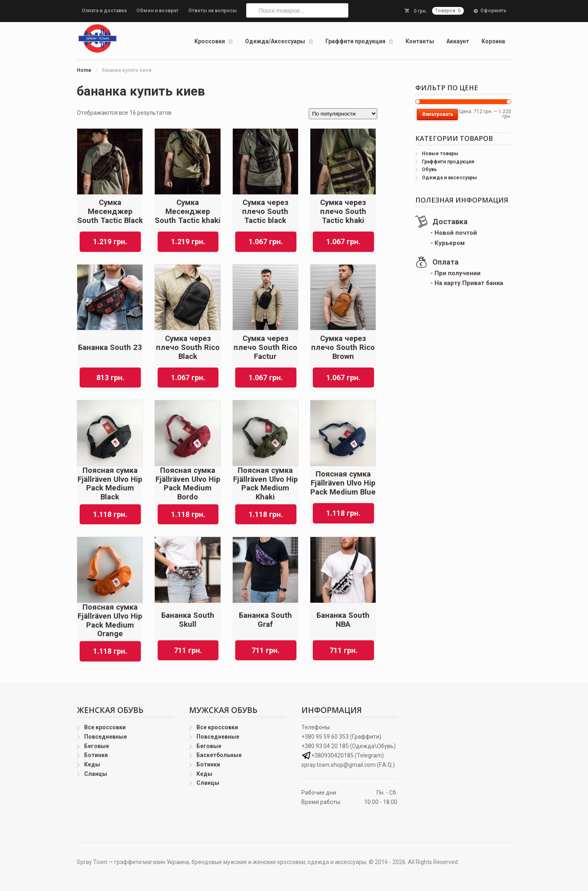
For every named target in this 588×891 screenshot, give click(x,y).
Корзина (493, 41)
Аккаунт (458, 41)
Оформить (493, 11)
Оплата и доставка (104, 11)
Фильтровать (438, 114)
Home (84, 70)
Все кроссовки (105, 727)
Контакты (420, 41)
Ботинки (96, 755)
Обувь (429, 169)
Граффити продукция (355, 41)
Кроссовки (210, 41)
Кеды (92, 764)
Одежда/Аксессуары (275, 41)
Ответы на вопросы (213, 11)
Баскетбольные (219, 755)
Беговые (97, 746)
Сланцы (96, 774)
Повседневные (106, 737)
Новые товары (440, 154)
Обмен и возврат (157, 11)
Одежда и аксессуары (449, 178)
